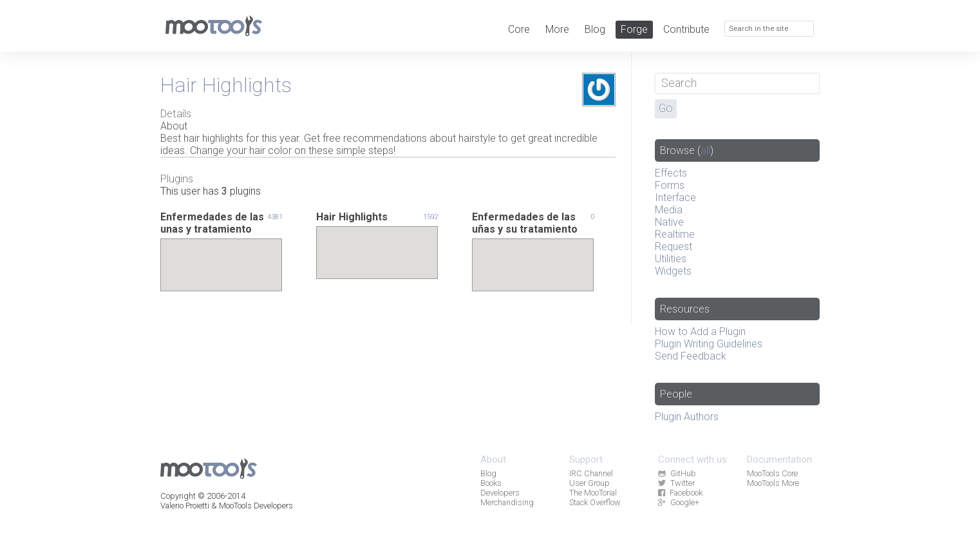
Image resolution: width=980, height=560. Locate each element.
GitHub (677, 473)
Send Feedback (691, 356)
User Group (589, 483)
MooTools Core (772, 473)
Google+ (678, 502)
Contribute (686, 29)
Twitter (676, 483)
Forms (670, 185)
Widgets (673, 271)
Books (491, 483)
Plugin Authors (687, 417)
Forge (634, 29)
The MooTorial (593, 493)
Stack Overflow (595, 502)
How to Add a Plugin (700, 332)
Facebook (680, 493)
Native (669, 222)
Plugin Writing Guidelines (709, 344)
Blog (595, 29)
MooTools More (773, 483)
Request (674, 246)
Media (669, 210)
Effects (671, 173)
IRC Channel (591, 473)
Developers (500, 493)
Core (519, 29)
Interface (675, 198)
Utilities (671, 259)
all (705, 150)
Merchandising (507, 502)
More (557, 29)
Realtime (675, 234)
